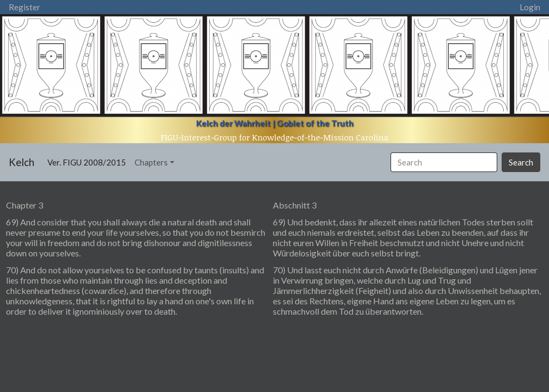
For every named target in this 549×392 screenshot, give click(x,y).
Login (530, 7)
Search (521, 162)
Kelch (22, 162)
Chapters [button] (151, 162)
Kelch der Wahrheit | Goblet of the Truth (275, 123)
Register (25, 7)
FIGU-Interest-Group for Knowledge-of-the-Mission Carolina (274, 137)
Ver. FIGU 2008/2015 (89, 161)
